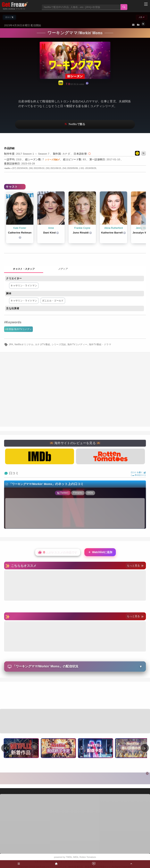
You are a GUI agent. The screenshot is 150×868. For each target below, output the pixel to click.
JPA (11, 344)
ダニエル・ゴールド (53, 301)
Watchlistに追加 (100, 552)
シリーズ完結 (59, 344)
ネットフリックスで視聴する (75, 124)
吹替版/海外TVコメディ (19, 329)
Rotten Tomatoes (88, 857)
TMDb (69, 857)
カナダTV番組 (43, 344)
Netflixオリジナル (24, 344)
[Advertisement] (75, 696)
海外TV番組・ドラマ (100, 344)
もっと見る (135, 566)
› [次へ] (145, 748)
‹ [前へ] (5, 748)
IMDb (76, 857)
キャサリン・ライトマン (24, 286)
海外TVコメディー (77, 344)
